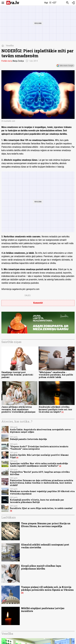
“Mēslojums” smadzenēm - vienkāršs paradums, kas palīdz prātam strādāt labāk (56, 375)
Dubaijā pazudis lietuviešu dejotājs (28, 439)
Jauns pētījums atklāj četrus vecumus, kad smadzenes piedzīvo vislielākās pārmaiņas (18, 409)
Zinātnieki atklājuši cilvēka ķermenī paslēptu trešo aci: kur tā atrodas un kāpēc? (55, 409)
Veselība (10, 46)
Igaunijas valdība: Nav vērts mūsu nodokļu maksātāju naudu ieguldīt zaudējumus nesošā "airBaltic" (39, 465)
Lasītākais (9, 517)
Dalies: (28, 295)
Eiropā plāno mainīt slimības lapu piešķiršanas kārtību (41, 567)
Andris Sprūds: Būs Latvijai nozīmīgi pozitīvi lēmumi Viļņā (39, 456)
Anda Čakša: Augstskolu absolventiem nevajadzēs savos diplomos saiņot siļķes (40, 431)
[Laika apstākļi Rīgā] (51, 3)
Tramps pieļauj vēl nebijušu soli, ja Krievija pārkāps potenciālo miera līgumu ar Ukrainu (47, 588)
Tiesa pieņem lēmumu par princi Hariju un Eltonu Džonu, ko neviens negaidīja (46, 525)
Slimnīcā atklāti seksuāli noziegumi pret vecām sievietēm (45, 546)
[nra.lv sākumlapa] (13, 3)
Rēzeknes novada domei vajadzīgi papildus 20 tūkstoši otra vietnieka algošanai (42, 492)
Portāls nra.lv (7, 61)
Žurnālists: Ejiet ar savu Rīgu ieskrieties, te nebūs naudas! (41, 508)
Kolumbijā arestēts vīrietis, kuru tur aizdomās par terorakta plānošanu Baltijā (37, 501)
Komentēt (38, 303)
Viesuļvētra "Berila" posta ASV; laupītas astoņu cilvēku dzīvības (40, 473)
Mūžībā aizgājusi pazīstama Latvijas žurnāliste (43, 610)
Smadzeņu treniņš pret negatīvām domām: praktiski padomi (17, 375)
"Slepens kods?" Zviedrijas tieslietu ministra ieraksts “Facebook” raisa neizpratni (39, 448)
